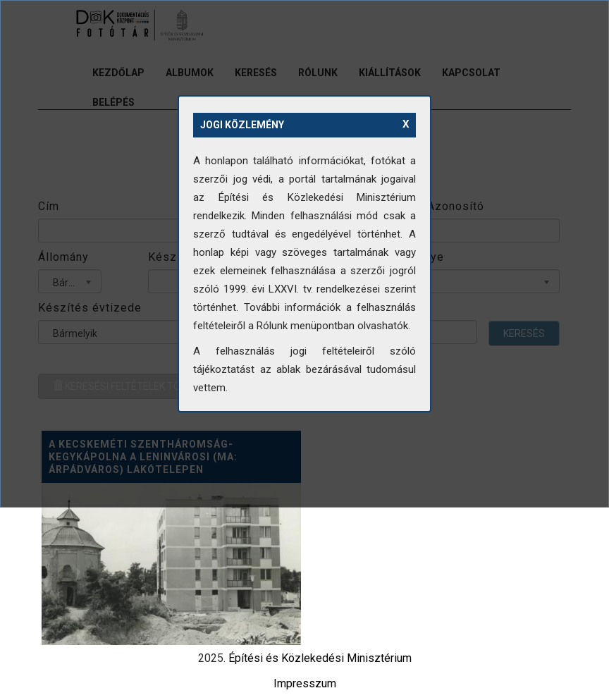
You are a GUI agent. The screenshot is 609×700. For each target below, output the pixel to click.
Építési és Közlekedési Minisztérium (320, 658)
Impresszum (305, 683)
